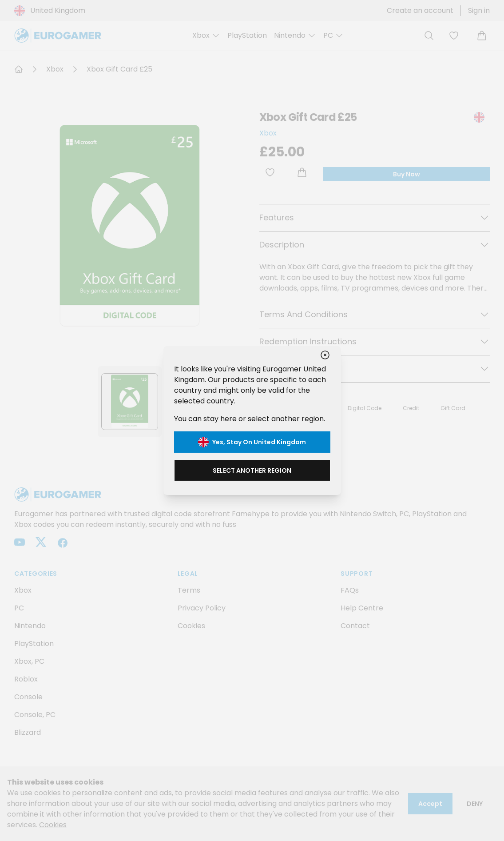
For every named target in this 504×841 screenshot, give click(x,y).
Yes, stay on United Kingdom (252, 442)
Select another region (252, 470)
